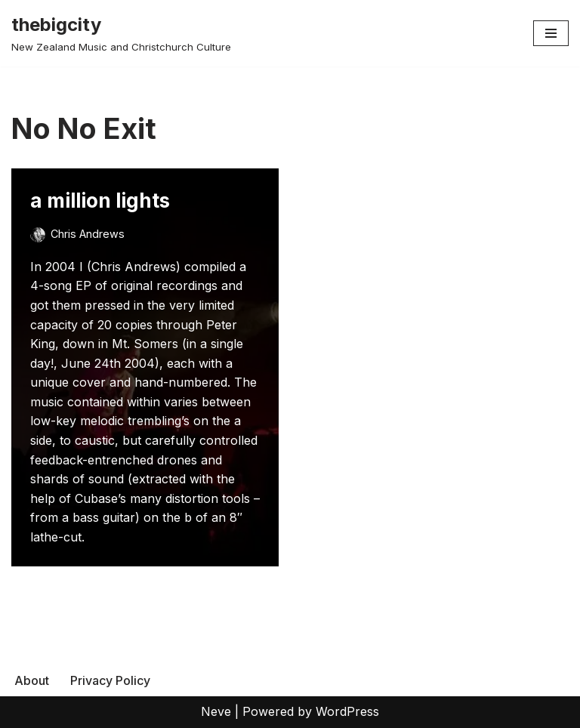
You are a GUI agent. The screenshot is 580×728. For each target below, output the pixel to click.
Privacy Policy (110, 680)
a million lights (100, 201)
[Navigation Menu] (551, 33)
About (32, 680)
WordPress (347, 711)
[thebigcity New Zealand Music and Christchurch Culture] (121, 33)
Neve (216, 711)
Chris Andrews (88, 234)
